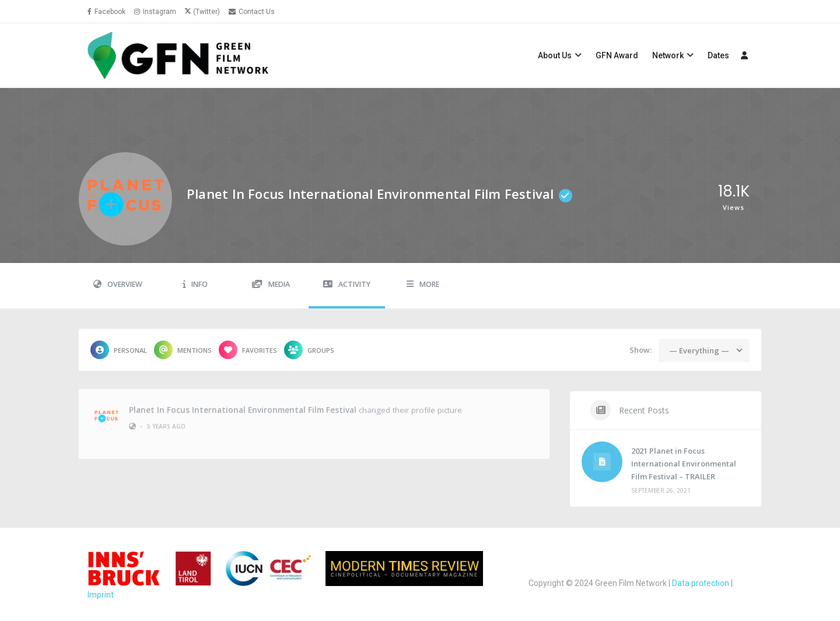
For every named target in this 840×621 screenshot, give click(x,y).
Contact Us (252, 12)
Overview (118, 284)
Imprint (101, 595)
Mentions (183, 350)
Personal (119, 350)
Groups (309, 350)
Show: (640, 350)
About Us (555, 55)
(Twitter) (206, 12)
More (423, 284)
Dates (718, 55)
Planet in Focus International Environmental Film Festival (243, 406)
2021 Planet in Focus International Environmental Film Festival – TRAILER (684, 464)
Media (271, 284)
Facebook (106, 12)
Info (195, 284)
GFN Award (617, 55)
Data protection (701, 583)
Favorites (248, 350)
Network (668, 55)
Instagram (155, 12)
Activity (347, 284)
